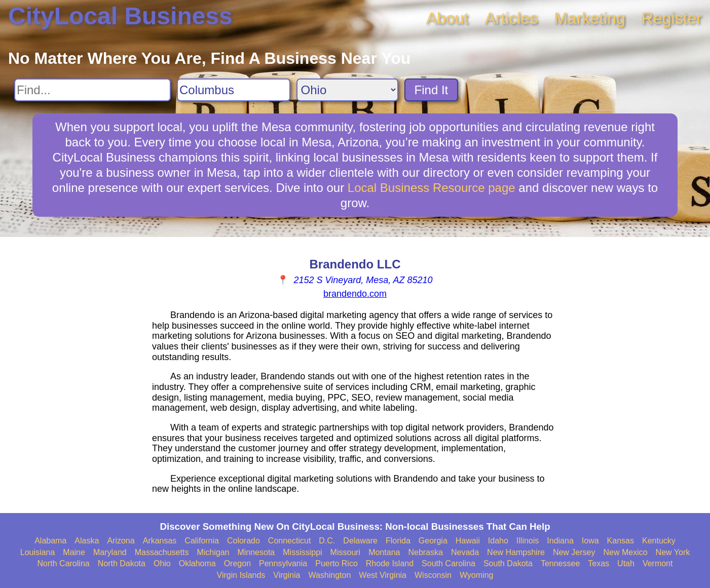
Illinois (528, 541)
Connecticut (290, 541)
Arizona (121, 541)
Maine (74, 552)
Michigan (213, 552)
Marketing (590, 18)
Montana (384, 552)
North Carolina (64, 563)
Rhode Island (390, 563)
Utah (626, 563)
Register (672, 18)
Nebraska (425, 552)
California (202, 541)
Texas (599, 563)
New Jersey (574, 552)
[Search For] (92, 90)
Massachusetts (162, 552)
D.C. (327, 541)
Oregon (237, 563)
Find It (432, 90)
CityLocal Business (120, 16)
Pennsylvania (283, 563)
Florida (398, 541)
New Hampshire (516, 552)
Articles (511, 18)
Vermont (658, 563)
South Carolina (449, 563)
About (447, 18)
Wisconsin (433, 575)
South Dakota (508, 563)
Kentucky (659, 541)
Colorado (244, 541)
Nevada (465, 552)
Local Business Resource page (432, 188)
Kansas (621, 541)
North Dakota (122, 563)
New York (673, 552)
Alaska (87, 541)
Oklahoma (197, 563)
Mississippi (302, 552)
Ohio (162, 563)
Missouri (346, 552)
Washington (329, 575)
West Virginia (383, 575)
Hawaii (468, 541)
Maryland (110, 552)
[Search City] (234, 90)
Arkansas (160, 541)
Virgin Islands (241, 575)
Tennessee (560, 563)
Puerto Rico (337, 563)
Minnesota (256, 552)
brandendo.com (355, 294)
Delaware (360, 541)
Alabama (50, 541)
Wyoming (477, 575)
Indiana (560, 541)
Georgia (433, 541)
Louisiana (38, 552)
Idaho (498, 541)
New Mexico (625, 552)
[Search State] (347, 90)
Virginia (287, 575)
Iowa (590, 541)
